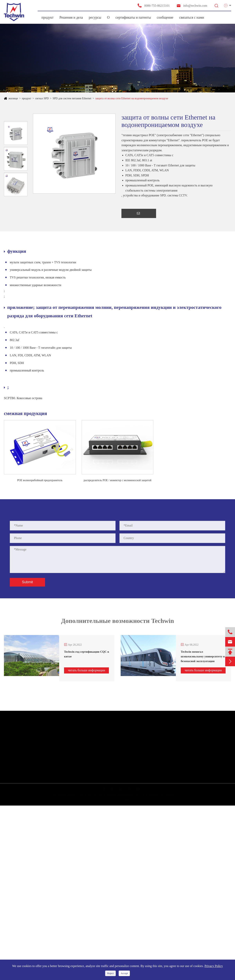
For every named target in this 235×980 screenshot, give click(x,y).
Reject (110, 973)
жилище (13, 98)
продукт (48, 17)
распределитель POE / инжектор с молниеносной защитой (117, 480)
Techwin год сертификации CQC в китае (87, 654)
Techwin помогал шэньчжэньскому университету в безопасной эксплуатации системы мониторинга (203, 657)
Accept (124, 973)
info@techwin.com (192, 6)
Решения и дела (71, 17)
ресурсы (95, 17)
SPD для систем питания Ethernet (72, 98)
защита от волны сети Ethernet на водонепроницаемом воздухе (132, 98)
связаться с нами (192, 17)
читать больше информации (86, 670)
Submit (27, 582)
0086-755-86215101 (154, 5)
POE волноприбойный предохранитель (40, 480)
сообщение (165, 17)
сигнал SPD (42, 98)
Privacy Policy (214, 966)
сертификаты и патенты (133, 17)
